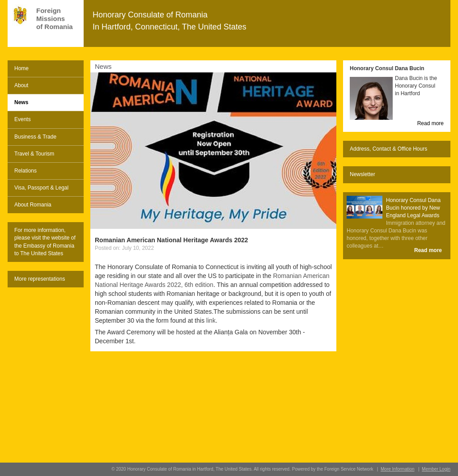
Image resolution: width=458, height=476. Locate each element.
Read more (430, 123)
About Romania (33, 205)
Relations (25, 171)
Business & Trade (35, 137)
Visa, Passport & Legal (41, 188)
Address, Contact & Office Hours (388, 149)
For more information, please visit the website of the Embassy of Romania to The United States (45, 242)
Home (21, 68)
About (21, 85)
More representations (40, 279)
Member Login (436, 469)
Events (23, 119)
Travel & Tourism (34, 154)
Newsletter (363, 174)
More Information (398, 469)
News (21, 102)
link (211, 320)
